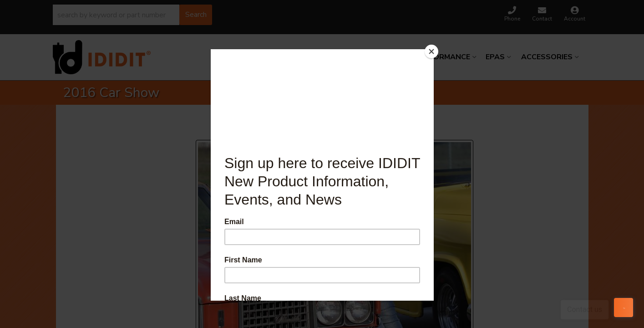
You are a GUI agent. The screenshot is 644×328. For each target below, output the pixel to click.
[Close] (431, 51)
